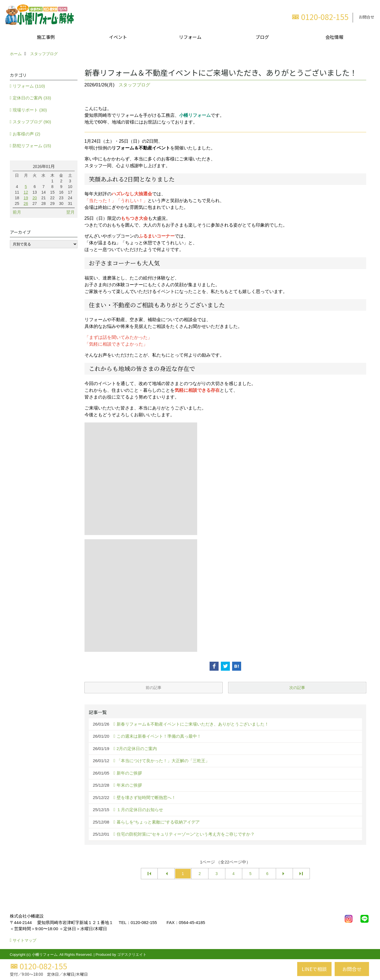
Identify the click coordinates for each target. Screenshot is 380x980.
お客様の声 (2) (26, 134)
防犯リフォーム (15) (32, 146)
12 (26, 192)
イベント (118, 37)
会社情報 (334, 37)
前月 (17, 212)
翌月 (70, 212)
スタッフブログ (134, 85)
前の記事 (154, 688)
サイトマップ (25, 940)
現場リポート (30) (30, 110)
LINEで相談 (314, 969)
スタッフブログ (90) (32, 122)
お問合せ (366, 17)
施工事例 (46, 37)
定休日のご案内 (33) (32, 98)
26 (26, 203)
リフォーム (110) (29, 86)
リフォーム (190, 37)
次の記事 (297, 688)
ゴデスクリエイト (132, 955)
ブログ (262, 37)
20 (35, 198)
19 (26, 198)
